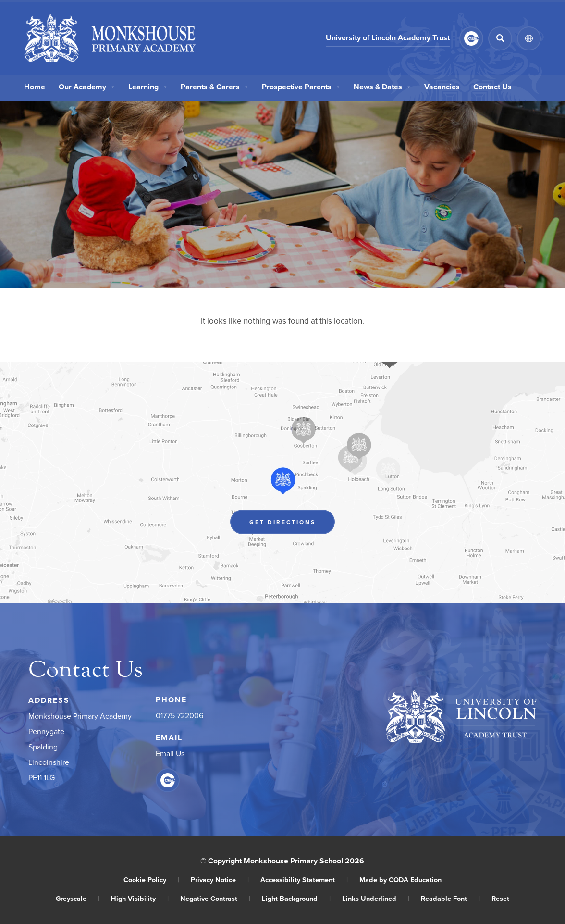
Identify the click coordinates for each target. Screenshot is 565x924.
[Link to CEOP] (471, 38)
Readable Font (450, 898)
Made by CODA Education (400, 880)
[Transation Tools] (529, 38)
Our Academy (87, 87)
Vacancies (442, 87)
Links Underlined (376, 898)
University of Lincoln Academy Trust (388, 38)
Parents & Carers (215, 87)
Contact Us (492, 87)
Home (35, 87)
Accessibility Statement (304, 880)
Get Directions (282, 522)
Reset (500, 898)
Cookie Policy (151, 880)
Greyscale (78, 898)
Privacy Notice (220, 880)
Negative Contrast (215, 898)
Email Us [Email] (170, 753)
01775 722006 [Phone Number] (179, 715)
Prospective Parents (301, 87)
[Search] (500, 38)
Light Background (296, 898)
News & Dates (382, 87)
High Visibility (140, 898)
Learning (148, 87)
